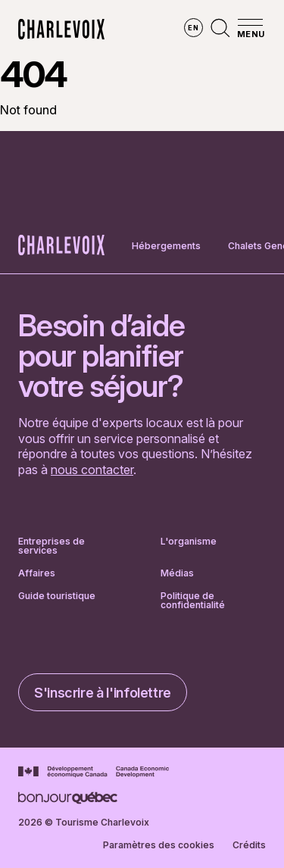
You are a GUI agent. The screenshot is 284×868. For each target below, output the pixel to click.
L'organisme (189, 542)
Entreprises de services (51, 546)
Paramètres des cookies (159, 845)
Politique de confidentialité (193, 601)
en (193, 28)
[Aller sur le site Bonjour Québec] (68, 798)
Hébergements (166, 246)
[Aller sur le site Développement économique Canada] (94, 772)
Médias (177, 573)
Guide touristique (57, 596)
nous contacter (92, 470)
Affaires (37, 573)
